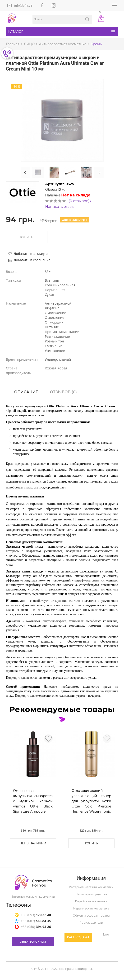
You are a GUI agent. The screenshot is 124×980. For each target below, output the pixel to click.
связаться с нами (33, 942)
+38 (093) (33, 916)
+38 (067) (33, 921)
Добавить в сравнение (29, 260)
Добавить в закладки (28, 254)
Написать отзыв (60, 206)
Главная (13, 44)
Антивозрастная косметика (63, 44)
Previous (25, 172)
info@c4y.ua (20, 5)
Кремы (96, 44)
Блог (106, 934)
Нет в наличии (33, 843)
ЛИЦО (29, 44)
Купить (27, 237)
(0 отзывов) (79, 201)
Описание (26, 392)
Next (99, 172)
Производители (91, 922)
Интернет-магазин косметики (91, 887)
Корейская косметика (91, 901)
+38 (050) (33, 927)
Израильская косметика (91, 908)
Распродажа (78, 937)
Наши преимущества (91, 894)
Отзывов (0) (63, 392)
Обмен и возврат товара (91, 915)
